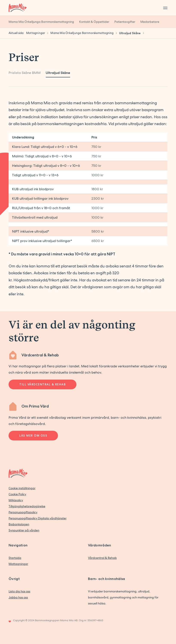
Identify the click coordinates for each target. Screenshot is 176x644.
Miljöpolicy (16, 500)
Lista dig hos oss (19, 591)
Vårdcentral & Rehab (102, 558)
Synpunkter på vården (24, 530)
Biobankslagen (19, 524)
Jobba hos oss (18, 597)
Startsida (15, 558)
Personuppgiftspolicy (23, 512)
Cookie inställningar (22, 488)
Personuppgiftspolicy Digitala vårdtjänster (38, 518)
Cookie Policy (17, 494)
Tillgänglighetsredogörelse (27, 506)
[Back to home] (18, 8)
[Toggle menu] (164, 8)
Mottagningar (18, 564)
